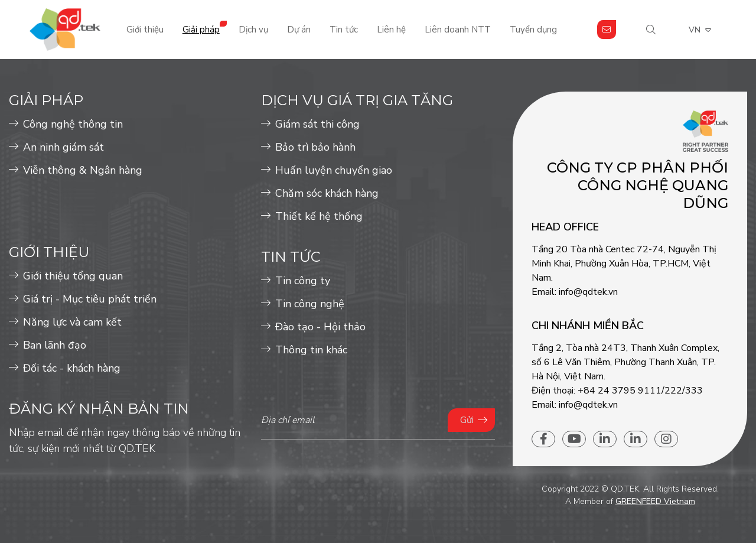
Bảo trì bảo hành (315, 147)
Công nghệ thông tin (73, 124)
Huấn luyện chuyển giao (334, 170)
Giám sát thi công (317, 124)
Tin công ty (303, 281)
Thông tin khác (311, 350)
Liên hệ (391, 30)
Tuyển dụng (533, 30)
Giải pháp (201, 30)
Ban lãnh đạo (55, 345)
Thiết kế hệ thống (319, 216)
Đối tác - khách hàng (72, 368)
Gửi (467, 420)
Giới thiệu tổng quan (73, 276)
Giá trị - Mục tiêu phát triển (90, 299)
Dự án (299, 30)
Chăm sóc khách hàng (327, 193)
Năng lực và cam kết (72, 322)
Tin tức (344, 30)
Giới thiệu (145, 30)
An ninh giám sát (63, 147)
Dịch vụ (253, 30)
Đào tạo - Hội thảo (320, 327)
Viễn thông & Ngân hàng (83, 170)
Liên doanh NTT (458, 30)
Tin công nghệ (310, 304)
